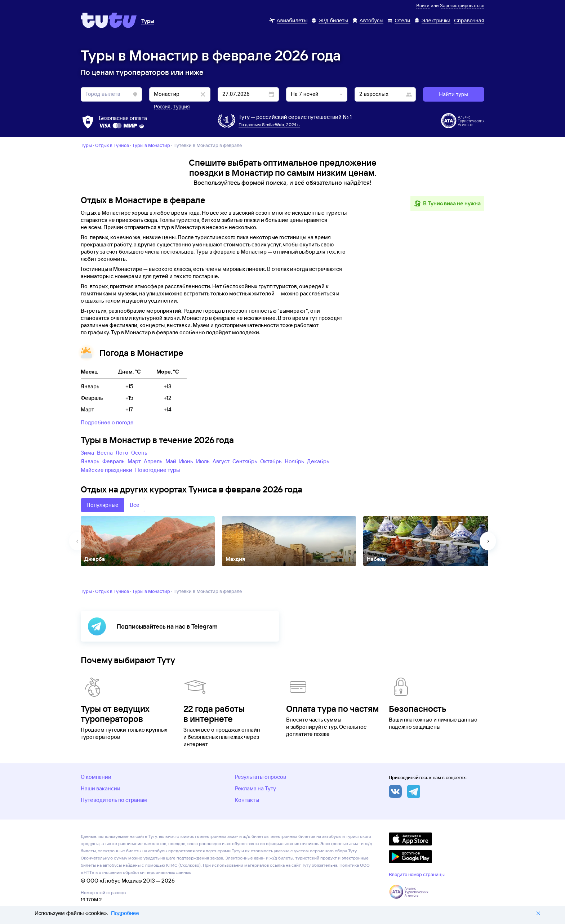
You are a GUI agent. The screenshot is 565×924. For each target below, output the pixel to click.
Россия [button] (162, 107)
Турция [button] (182, 107)
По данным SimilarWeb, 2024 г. (269, 124)
